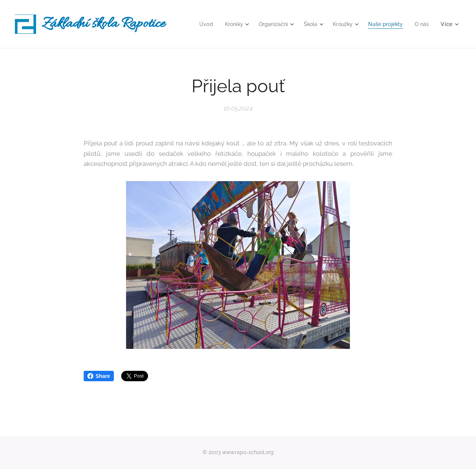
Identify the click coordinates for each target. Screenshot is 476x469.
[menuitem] (198, 24)
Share (99, 376)
